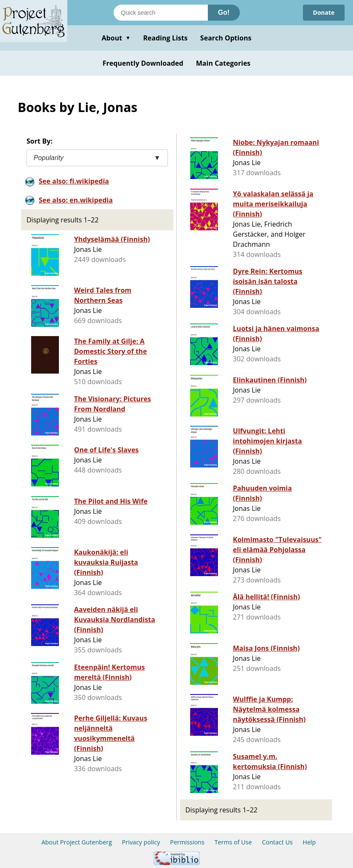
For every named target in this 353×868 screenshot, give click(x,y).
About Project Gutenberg (77, 842)
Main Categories (223, 63)
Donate (324, 12)
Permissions (187, 842)
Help (309, 842)
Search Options (226, 38)
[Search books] (161, 13)
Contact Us (277, 842)
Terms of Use (233, 842)
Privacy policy (141, 842)
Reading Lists (165, 38)
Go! (224, 12)
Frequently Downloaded (143, 63)
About (116, 38)
